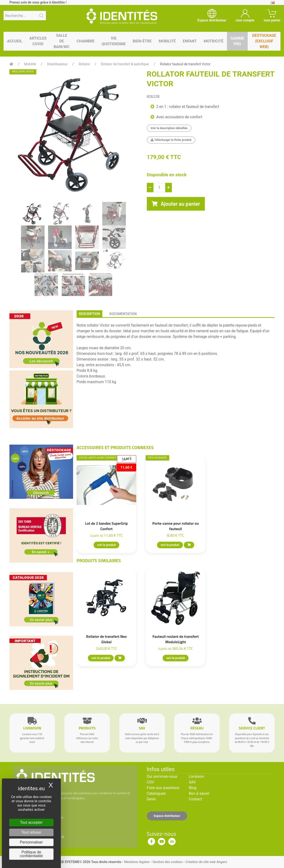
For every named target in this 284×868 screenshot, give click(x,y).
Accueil (15, 41)
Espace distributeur (167, 816)
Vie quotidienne (114, 41)
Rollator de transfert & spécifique (125, 64)
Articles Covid (38, 41)
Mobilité (167, 41)
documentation (123, 314)
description (89, 314)
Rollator (84, 64)
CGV (151, 782)
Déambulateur (58, 64)
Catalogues (156, 793)
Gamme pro (237, 41)
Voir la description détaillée (169, 128)
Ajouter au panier (176, 204)
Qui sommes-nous (162, 776)
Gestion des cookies (167, 862)
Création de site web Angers (206, 862)
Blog (193, 788)
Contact (195, 799)
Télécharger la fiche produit (171, 140)
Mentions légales (137, 862)
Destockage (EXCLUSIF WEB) (264, 41)
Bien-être (142, 41)
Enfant (190, 41)
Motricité (213, 41)
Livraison (196, 776)
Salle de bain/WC (62, 41)
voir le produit (106, 545)
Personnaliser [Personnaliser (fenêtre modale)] (31, 842)
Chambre (86, 41)
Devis (151, 799)
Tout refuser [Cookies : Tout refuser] (31, 832)
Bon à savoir (199, 793)
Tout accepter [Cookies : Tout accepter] (31, 822)
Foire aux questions (163, 788)
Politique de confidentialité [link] (31, 854)
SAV (192, 782)
